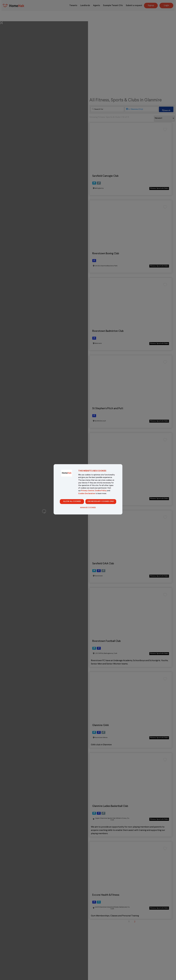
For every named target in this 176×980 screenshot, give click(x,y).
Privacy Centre (88, 491)
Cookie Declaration (87, 494)
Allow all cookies (72, 502)
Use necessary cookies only (101, 502)
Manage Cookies (88, 508)
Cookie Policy (101, 491)
